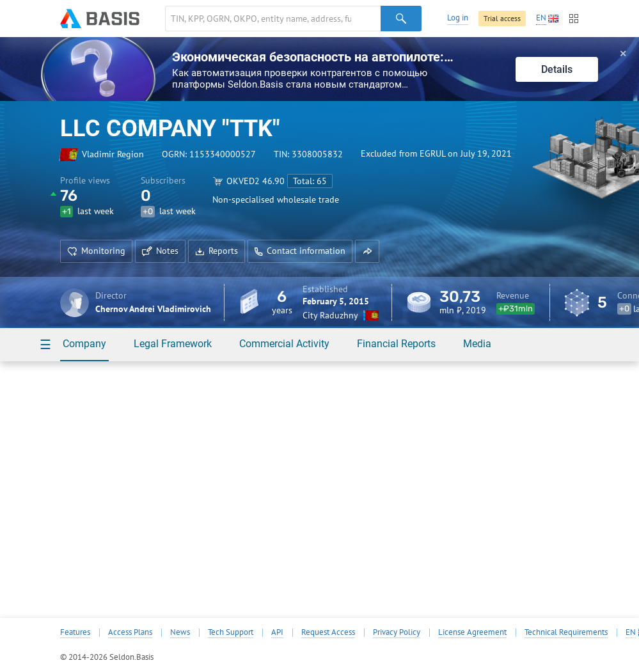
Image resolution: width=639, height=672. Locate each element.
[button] (367, 251)
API (277, 632)
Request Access (328, 632)
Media (477, 344)
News (180, 632)
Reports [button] (217, 251)
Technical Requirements (566, 632)
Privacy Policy (397, 632)
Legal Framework (173, 344)
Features (75, 632)
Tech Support (231, 632)
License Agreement (472, 632)
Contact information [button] (300, 251)
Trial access (502, 18)
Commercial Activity (284, 344)
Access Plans (130, 632)
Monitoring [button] (96, 251)
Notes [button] (160, 251)
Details (557, 69)
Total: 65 (310, 181)
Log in (458, 18)
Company (84, 344)
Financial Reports (396, 344)
